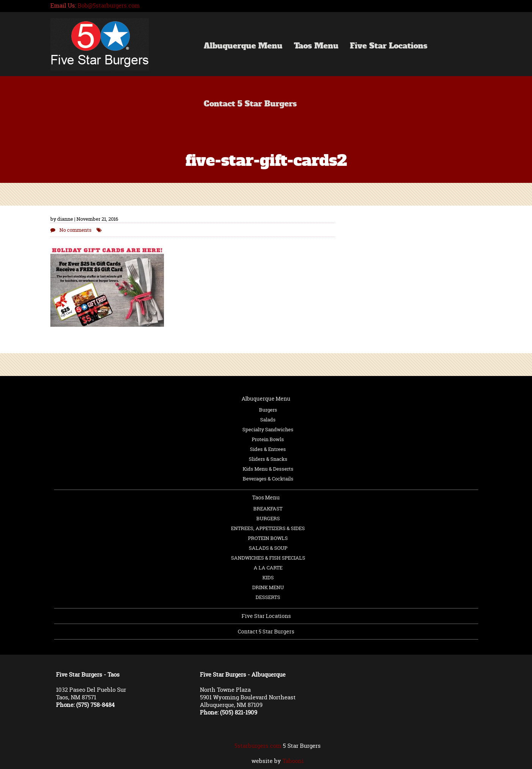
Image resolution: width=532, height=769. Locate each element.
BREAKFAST (268, 509)
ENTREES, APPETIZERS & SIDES (268, 528)
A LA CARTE (268, 568)
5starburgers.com (258, 746)
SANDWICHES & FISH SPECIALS (268, 558)
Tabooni (293, 761)
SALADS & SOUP (268, 548)
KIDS (268, 577)
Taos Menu (316, 47)
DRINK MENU (268, 587)
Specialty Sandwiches (268, 429)
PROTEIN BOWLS (268, 538)
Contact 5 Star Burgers (250, 105)
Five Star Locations (389, 47)
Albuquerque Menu (243, 47)
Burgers (268, 410)
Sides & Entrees (268, 449)
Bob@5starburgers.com (109, 5)
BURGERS (268, 518)
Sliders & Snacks (268, 459)
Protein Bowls (268, 439)
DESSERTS (268, 597)
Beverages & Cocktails (268, 479)
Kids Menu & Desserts (268, 469)
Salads (268, 420)
